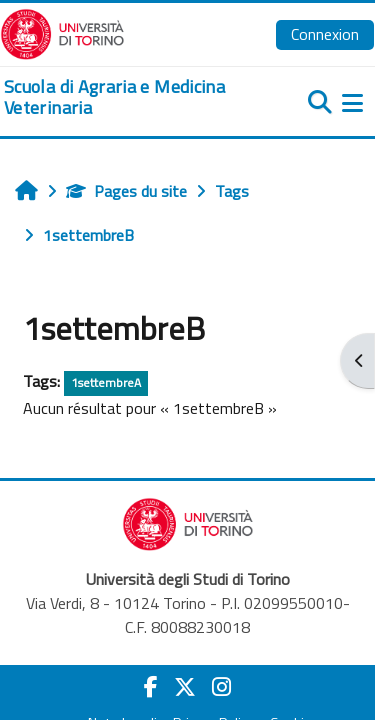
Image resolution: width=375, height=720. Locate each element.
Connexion (325, 34)
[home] (125, 97)
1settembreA (106, 382)
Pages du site (126, 191)
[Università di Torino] (62, 32)
